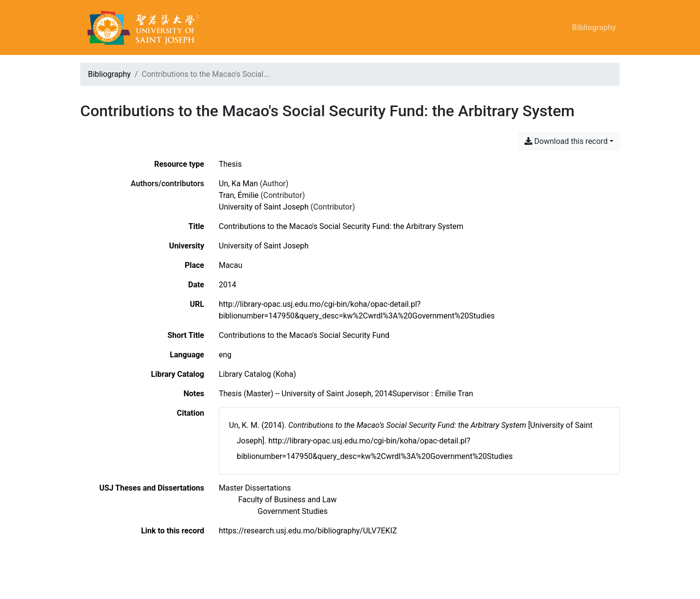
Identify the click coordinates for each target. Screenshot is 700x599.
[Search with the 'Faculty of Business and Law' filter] (287, 500)
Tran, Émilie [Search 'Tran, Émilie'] (239, 195)
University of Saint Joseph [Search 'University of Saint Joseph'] (264, 207)
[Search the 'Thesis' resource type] (230, 164)
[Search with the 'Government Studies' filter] (293, 511)
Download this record (566, 141)
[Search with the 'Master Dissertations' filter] (255, 488)
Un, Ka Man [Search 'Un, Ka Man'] (238, 184)
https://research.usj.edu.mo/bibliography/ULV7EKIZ (308, 531)
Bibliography (594, 27)
